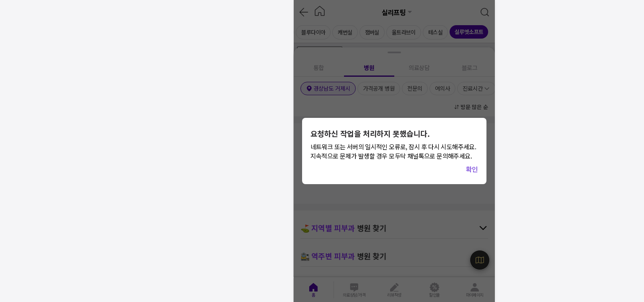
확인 (472, 169)
